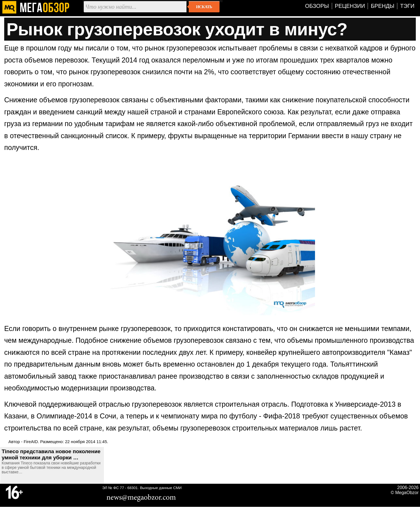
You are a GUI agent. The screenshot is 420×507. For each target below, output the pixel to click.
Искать (204, 7)
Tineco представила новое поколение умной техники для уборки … (51, 454)
